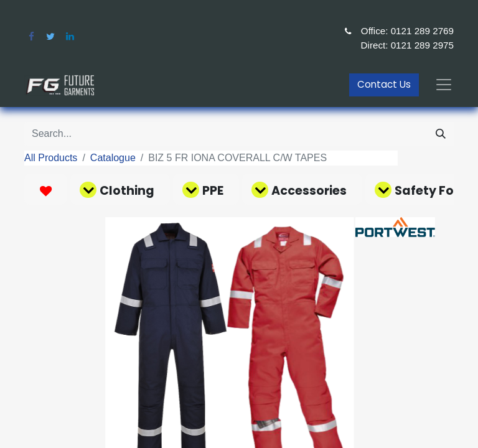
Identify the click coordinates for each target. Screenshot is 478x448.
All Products (51, 158)
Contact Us (384, 84)
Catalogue (113, 158)
